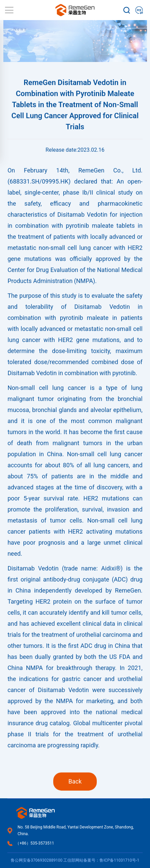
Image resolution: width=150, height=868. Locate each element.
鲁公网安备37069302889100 (36, 860)
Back (75, 796)
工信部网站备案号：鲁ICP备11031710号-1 (101, 860)
